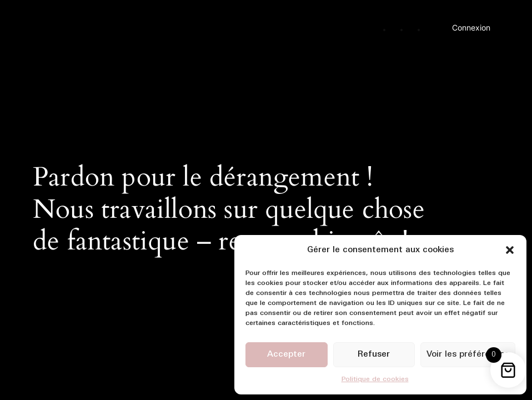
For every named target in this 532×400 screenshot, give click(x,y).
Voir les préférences (468, 355)
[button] (510, 250)
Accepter (286, 355)
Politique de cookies (375, 379)
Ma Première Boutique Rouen (114, 24)
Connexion (471, 27)
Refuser (374, 355)
